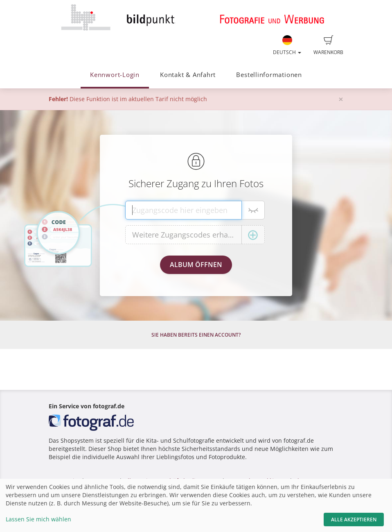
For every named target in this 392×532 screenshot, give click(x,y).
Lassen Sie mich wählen (38, 519)
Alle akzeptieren (354, 520)
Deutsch (287, 45)
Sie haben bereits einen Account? (196, 335)
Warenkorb (328, 45)
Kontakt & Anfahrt (188, 75)
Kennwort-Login (115, 75)
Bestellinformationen (269, 75)
